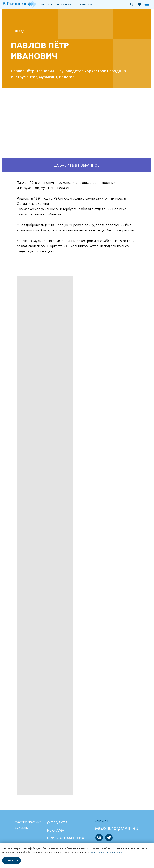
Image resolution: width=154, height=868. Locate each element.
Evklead (22, 828)
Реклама (56, 830)
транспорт (86, 4)
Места (45, 4)
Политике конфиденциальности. (108, 852)
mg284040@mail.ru (117, 828)
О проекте (57, 823)
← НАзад (18, 31)
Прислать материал (67, 838)
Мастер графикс (28, 822)
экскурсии (64, 4)
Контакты (102, 821)
